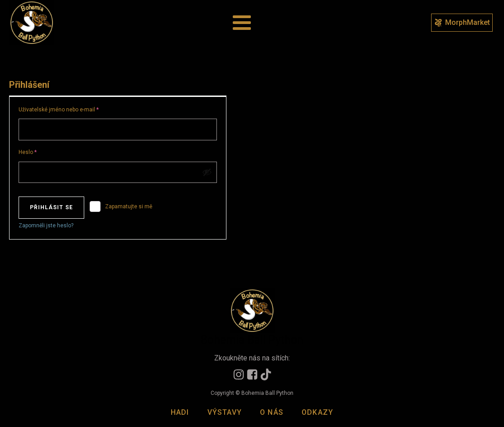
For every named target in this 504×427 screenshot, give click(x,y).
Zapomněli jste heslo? (46, 225)
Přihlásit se (51, 207)
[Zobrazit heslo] (207, 172)
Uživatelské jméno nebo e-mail (68, 108)
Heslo (37, 151)
